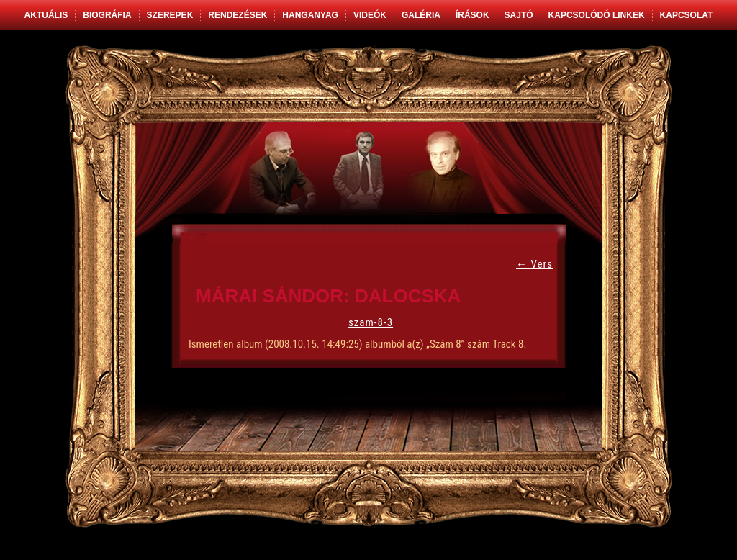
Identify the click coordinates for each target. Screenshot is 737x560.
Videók (370, 15)
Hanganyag (310, 15)
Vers (534, 264)
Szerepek (170, 15)
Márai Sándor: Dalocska (328, 296)
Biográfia (107, 15)
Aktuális (46, 15)
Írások (473, 15)
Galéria (421, 15)
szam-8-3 (371, 322)
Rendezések (238, 15)
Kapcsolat (687, 15)
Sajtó (519, 15)
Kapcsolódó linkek (597, 15)
